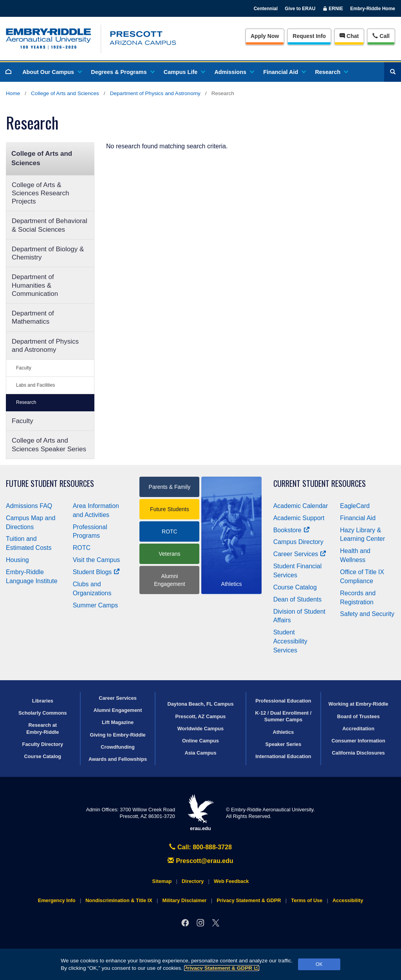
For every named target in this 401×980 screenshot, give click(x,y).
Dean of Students (298, 599)
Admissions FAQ (29, 506)
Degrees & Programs (122, 72)
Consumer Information (359, 741)
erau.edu (200, 813)
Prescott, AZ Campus (201, 716)
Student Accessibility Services (290, 641)
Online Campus (200, 741)
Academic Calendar (301, 506)
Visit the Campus (97, 560)
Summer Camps (96, 605)
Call (381, 35)
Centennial (266, 9)
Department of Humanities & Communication (35, 285)
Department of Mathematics (33, 317)
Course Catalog (295, 587)
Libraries (43, 701)
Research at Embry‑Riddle (42, 728)
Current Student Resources (320, 484)
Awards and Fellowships (118, 759)
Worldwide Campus (201, 729)
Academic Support (299, 518)
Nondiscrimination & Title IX (119, 900)
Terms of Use (307, 900)
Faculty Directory (43, 744)
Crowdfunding (118, 747)
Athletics (283, 732)
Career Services (300, 554)
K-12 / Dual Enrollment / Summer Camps (284, 716)
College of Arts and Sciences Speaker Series (49, 445)
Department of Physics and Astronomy (155, 93)
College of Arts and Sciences (65, 93)
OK (319, 964)
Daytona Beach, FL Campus (200, 704)
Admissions (234, 72)
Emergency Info (57, 900)
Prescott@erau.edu (200, 861)
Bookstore (292, 530)
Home (13, 93)
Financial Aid (284, 72)
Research (331, 72)
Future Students (170, 509)
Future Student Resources (50, 484)
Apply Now (265, 36)
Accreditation (358, 729)
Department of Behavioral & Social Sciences (50, 225)
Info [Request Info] (309, 36)
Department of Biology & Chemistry (48, 253)
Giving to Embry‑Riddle (117, 735)
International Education (283, 756)
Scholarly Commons (43, 713)
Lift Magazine (118, 722)
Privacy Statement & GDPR (222, 968)
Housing (17, 560)
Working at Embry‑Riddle (359, 704)
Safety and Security (367, 614)
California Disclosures (359, 753)
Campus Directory (298, 542)
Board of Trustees (359, 716)
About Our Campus (52, 72)
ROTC (82, 548)
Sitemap (162, 881)
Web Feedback (231, 881)
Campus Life (184, 72)
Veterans (169, 554)
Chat (349, 36)
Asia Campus (200, 753)
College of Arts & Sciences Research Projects (40, 193)
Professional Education (283, 701)
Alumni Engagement (169, 580)
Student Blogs (96, 572)
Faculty (24, 368)
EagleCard (355, 506)
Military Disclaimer (184, 900)
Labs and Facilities (35, 385)
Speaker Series (284, 744)
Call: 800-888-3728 (200, 847)
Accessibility (348, 900)
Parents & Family (170, 487)
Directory (193, 881)
